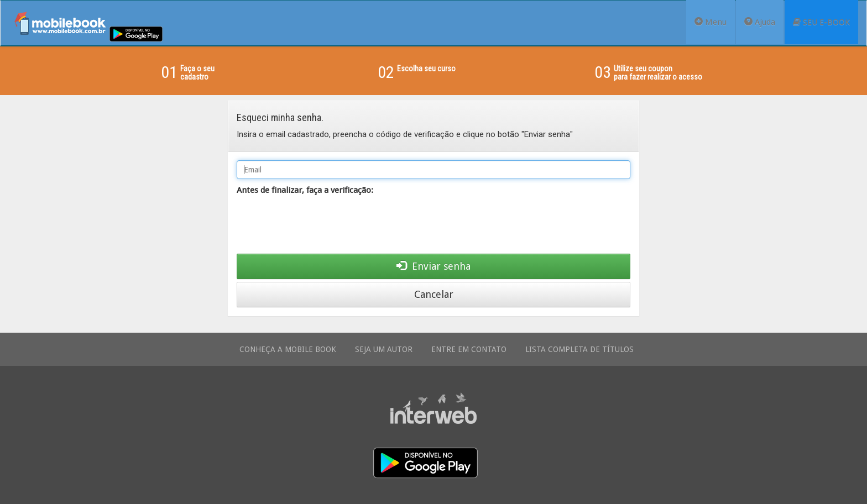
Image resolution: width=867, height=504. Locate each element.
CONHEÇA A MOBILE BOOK (288, 349)
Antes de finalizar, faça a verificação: (305, 190)
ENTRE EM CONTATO (469, 349)
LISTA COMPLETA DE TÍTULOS (579, 349)
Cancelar (434, 294)
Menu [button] (711, 22)
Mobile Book (60, 23)
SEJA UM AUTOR (384, 349)
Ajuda (760, 22)
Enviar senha (433, 266)
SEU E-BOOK (821, 22)
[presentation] (321, 227)
